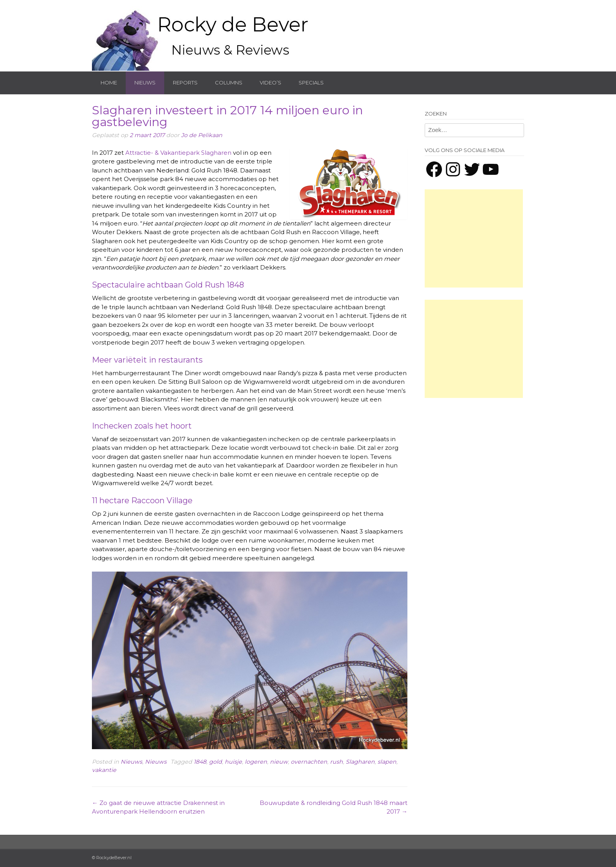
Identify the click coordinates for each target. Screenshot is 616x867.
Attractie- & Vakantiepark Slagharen (178, 153)
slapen (387, 762)
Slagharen (360, 762)
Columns (229, 82)
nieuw (279, 762)
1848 (200, 762)
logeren (256, 762)
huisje (233, 762)
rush (336, 762)
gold (215, 762)
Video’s (270, 82)
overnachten (309, 762)
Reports (185, 82)
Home (109, 82)
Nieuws (145, 82)
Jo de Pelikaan (202, 135)
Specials (311, 82)
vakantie (104, 770)
